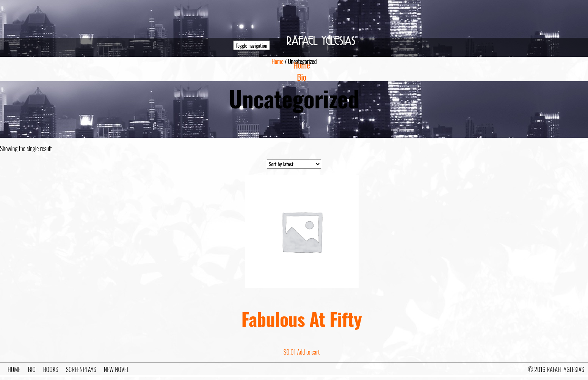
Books (51, 369)
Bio (301, 77)
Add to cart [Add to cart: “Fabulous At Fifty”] (308, 352)
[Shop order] (294, 164)
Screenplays (81, 369)
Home (302, 65)
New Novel (116, 369)
